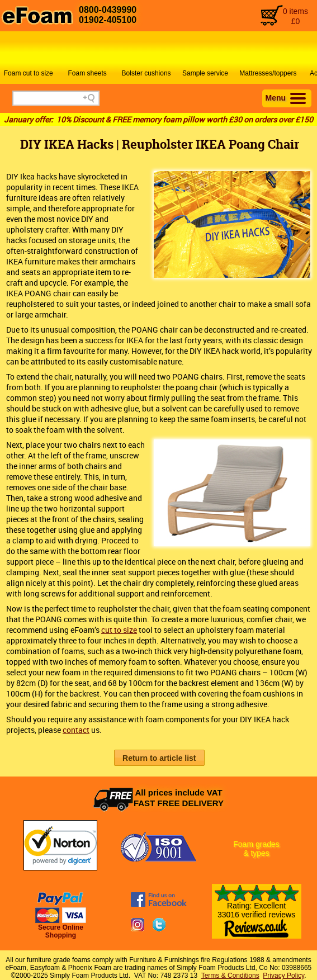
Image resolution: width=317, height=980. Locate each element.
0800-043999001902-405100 (108, 15)
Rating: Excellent (257, 916)
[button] (159, 758)
